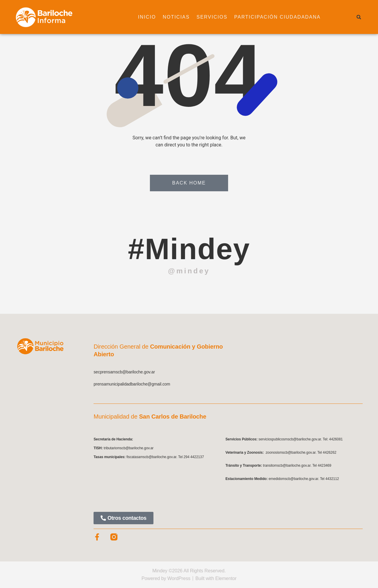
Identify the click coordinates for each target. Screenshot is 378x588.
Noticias (176, 17)
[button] (359, 17)
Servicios (212, 17)
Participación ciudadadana (278, 17)
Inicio (147, 17)
